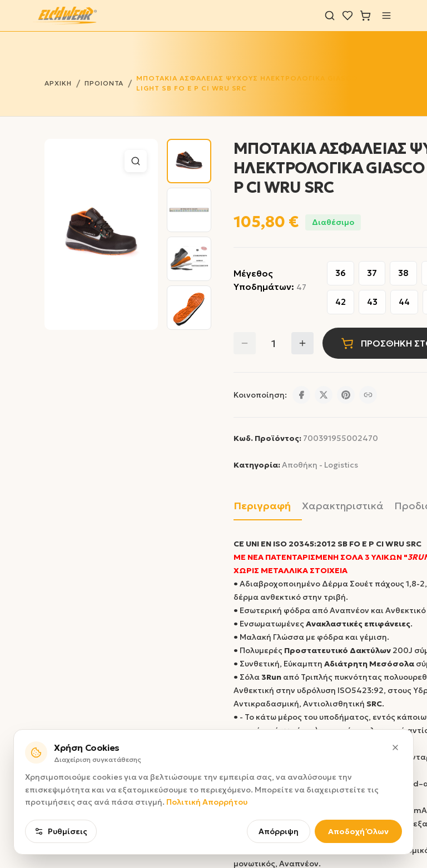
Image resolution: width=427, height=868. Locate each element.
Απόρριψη (279, 830)
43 (372, 302)
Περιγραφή (262, 506)
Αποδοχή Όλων (358, 830)
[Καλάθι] (365, 16)
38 (403, 273)
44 (404, 302)
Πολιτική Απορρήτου (207, 801)
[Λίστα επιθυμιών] (347, 16)
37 (372, 273)
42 (341, 302)
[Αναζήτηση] (330, 16)
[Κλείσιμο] (395, 746)
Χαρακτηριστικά (343, 506)
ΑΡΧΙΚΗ (58, 83)
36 (341, 273)
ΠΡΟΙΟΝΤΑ (104, 83)
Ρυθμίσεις (61, 830)
